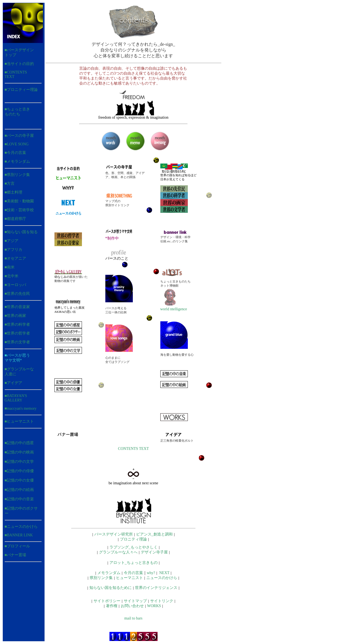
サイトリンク (162, 601)
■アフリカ (13, 250)
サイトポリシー (107, 601)
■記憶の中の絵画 (19, 490)
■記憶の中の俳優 (19, 471)
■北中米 (12, 276)
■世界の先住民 (17, 294)
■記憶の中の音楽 (19, 499)
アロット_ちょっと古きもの (134, 563)
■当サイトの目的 (19, 64)
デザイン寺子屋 (154, 552)
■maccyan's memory (21, 408)
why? (151, 573)
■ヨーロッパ (15, 285)
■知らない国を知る (21, 232)
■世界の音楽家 (17, 307)
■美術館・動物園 (19, 201)
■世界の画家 (15, 316)
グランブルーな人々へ (118, 552)
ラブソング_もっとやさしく (134, 547)
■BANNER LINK (19, 535)
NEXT (164, 573)
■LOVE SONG (17, 144)
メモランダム (109, 573)
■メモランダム (17, 161)
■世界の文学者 (17, 342)
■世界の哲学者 (17, 333)
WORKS (154, 606)
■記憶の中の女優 (19, 480)
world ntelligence (174, 307)
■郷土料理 (13, 192)
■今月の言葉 (15, 153)
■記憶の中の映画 (19, 452)
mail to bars (133, 618)
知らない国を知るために (111, 588)
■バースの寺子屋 (19, 136)
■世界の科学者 (17, 324)
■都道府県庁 (15, 219)
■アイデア (13, 383)
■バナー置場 (15, 555)
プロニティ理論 (133, 539)
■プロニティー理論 (21, 90)
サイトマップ (135, 601)
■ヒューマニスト (19, 421)
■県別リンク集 (17, 175)
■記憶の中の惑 (17, 443)
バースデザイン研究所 (114, 534)
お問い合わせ (132, 606)
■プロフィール (17, 546)
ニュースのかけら (22, 527)
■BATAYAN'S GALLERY (16, 398)
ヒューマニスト (130, 578)
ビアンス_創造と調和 (154, 534)
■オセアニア (15, 258)
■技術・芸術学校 (19, 210)
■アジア (12, 241)
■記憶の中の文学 (19, 462)
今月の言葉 (133, 573)
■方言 (10, 184)
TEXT (144, 449)
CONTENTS (128, 449)
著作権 (112, 606)
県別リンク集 (101, 578)
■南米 (10, 267)
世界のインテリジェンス (156, 588)
